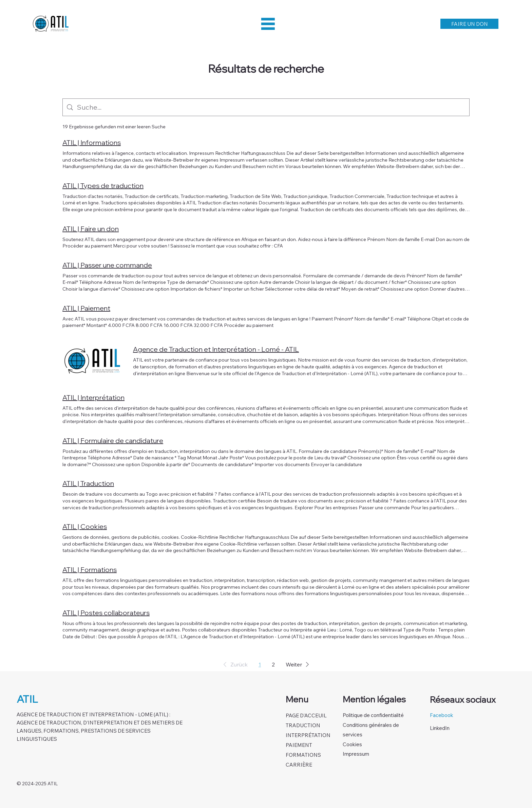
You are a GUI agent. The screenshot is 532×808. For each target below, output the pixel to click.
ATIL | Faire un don (91, 229)
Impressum (356, 754)
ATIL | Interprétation (93, 397)
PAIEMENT (299, 745)
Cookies (352, 744)
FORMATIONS (303, 755)
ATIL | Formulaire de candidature (113, 440)
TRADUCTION (303, 725)
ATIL (27, 699)
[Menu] (268, 24)
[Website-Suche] (271, 107)
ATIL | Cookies (85, 526)
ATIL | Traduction (88, 483)
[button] (234, 664)
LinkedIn (440, 728)
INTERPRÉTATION (308, 735)
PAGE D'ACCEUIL (306, 715)
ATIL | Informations (92, 142)
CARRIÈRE (299, 765)
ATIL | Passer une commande (107, 265)
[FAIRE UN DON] (470, 24)
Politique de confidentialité (373, 715)
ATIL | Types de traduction (103, 186)
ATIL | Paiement (86, 308)
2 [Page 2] (273, 664)
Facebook (442, 715)
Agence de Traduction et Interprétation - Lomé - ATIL (216, 349)
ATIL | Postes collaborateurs (106, 613)
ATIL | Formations (90, 570)
